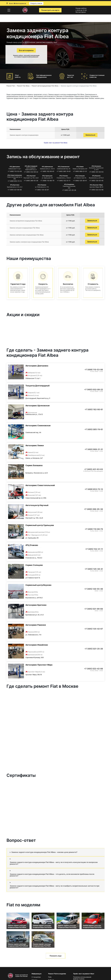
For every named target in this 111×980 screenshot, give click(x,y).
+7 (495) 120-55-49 (96, 181)
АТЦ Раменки (42, 185)
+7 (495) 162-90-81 (47, 171)
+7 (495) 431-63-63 (96, 172)
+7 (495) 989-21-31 (80, 171)
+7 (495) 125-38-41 (80, 181)
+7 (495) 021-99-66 (15, 190)
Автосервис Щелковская (37, 406)
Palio (50, 977)
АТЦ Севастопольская (15, 175)
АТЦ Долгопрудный (31, 166)
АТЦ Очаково (64, 176)
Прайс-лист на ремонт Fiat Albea (56, 143)
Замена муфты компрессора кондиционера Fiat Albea (29, 242)
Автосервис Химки (35, 445)
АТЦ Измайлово (69, 184)
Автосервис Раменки (36, 625)
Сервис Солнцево (34, 565)
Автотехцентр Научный (37, 505)
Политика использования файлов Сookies (82, 978)
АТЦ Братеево (15, 185)
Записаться (90, 135)
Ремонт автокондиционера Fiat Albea (45, 86)
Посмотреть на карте (50, 10)
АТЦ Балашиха (96, 166)
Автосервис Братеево (36, 605)
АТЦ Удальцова (47, 176)
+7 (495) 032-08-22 (31, 172)
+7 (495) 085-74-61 (64, 171)
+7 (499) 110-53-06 (15, 171)
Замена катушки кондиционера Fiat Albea (25, 228)
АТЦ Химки (80, 167)
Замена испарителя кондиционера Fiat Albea (26, 221)
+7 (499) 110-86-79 (47, 181)
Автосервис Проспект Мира (39, 665)
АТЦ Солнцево (80, 176)
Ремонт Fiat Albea (23, 86)
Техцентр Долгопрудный (37, 386)
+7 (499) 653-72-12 (15, 181)
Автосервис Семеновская (38, 426)
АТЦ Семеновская (64, 167)
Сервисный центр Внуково (38, 585)
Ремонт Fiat (11, 86)
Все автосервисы (26, 50)
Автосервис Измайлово (37, 645)
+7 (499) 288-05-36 (31, 181)
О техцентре (36, 977)
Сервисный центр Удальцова (40, 525)
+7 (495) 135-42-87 (42, 190)
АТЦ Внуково (96, 176)
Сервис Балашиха (34, 465)
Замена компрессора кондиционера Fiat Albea (27, 235)
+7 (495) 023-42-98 (96, 190)
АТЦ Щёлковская (47, 167)
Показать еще (55, 956)
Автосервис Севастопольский (40, 485)
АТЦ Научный (31, 176)
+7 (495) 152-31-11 (64, 181)
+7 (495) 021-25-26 (69, 190)
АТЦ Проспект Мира (96, 185)
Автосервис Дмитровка (37, 366)
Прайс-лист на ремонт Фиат (84, 974)
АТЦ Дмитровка (15, 167)
